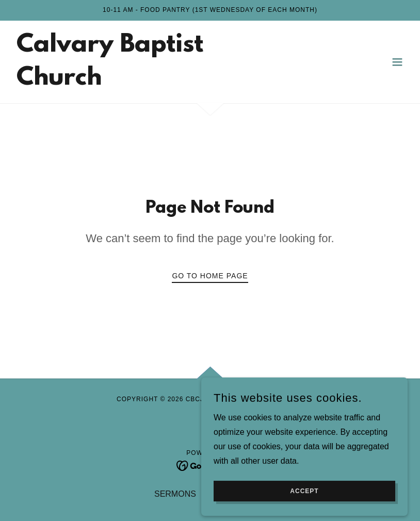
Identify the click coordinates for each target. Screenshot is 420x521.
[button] (397, 62)
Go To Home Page (210, 276)
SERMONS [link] (175, 494)
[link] (151, 82)
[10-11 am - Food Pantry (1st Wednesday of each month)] (210, 10)
